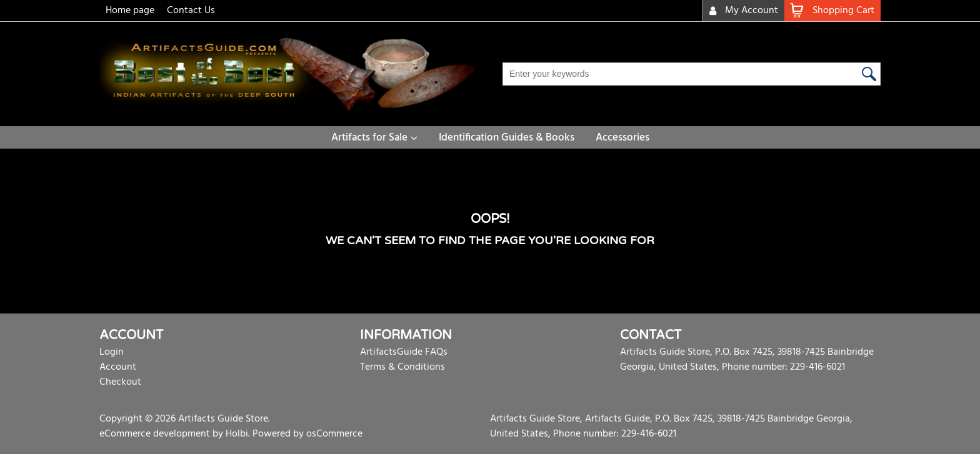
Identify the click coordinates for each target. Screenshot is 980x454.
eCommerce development (155, 434)
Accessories (622, 138)
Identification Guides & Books (507, 138)
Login (112, 352)
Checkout (120, 382)
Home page (130, 11)
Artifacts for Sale (369, 138)
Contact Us (191, 11)
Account (118, 367)
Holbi (237, 434)
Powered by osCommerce (307, 434)
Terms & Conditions (402, 367)
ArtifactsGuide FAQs (404, 352)
